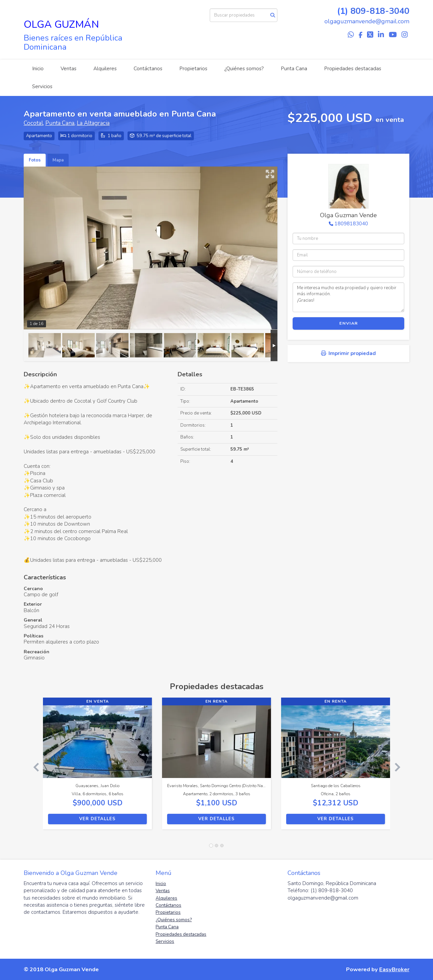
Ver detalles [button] (97, 819)
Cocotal (33, 123)
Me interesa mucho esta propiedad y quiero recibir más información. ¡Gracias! (348, 297)
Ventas (69, 69)
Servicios (42, 86)
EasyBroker (394, 969)
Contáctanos (148, 69)
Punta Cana (294, 69)
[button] (33, 767)
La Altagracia (93, 123)
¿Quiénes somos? (244, 69)
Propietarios (193, 69)
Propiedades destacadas (353, 69)
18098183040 (351, 224)
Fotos (35, 160)
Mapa (58, 160)
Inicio (38, 69)
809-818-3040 (380, 11)
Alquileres (105, 69)
